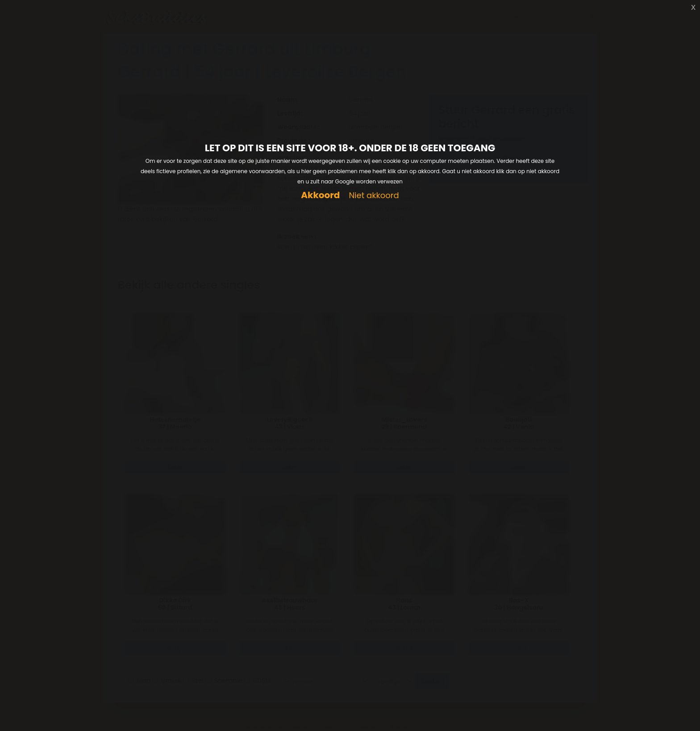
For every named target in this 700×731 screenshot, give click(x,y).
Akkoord (320, 195)
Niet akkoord (374, 196)
